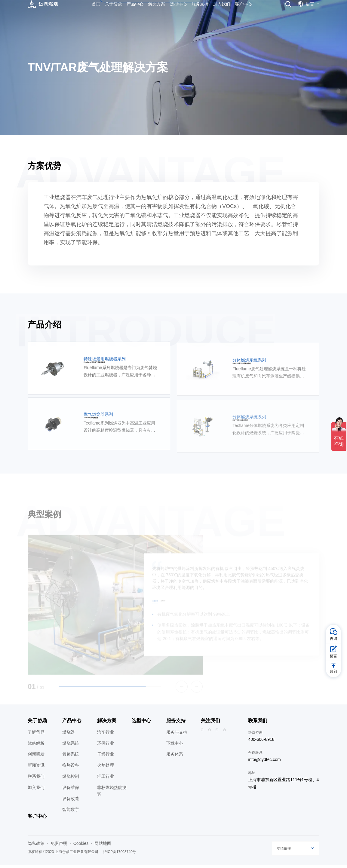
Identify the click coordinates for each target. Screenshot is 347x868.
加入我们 (36, 790)
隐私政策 (36, 846)
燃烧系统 (71, 746)
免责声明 (59, 846)
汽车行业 (106, 735)
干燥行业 (106, 757)
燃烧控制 (71, 779)
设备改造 (71, 801)
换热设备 (71, 768)
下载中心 (175, 746)
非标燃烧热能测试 (112, 793)
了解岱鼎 (36, 735)
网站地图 (103, 846)
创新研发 (36, 757)
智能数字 (71, 812)
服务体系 (175, 757)
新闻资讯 (36, 768)
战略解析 (36, 746)
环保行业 (106, 746)
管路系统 (71, 757)
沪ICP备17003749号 (120, 854)
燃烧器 (69, 735)
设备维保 (71, 790)
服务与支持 (177, 735)
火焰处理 (106, 768)
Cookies (81, 846)
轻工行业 (106, 779)
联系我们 (36, 779)
